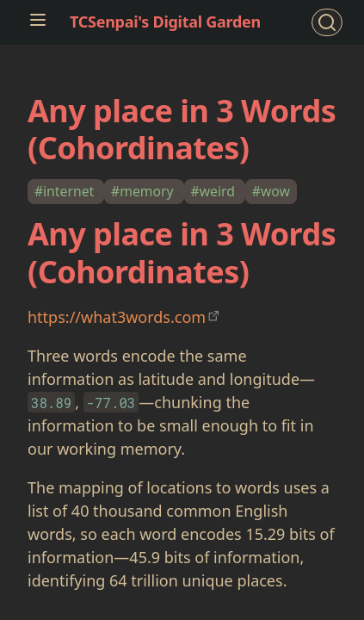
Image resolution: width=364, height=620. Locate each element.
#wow (271, 191)
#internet (66, 191)
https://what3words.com (117, 317)
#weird (215, 191)
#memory (144, 191)
